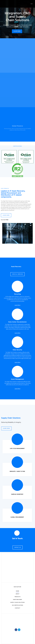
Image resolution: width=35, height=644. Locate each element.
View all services (17, 274)
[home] (9, 4)
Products (18, 597)
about (18, 594)
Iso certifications (17, 605)
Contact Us (18, 547)
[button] (32, 4)
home (17, 591)
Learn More (16, 31)
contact (17, 608)
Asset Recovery (18, 600)
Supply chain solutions (17, 602)
